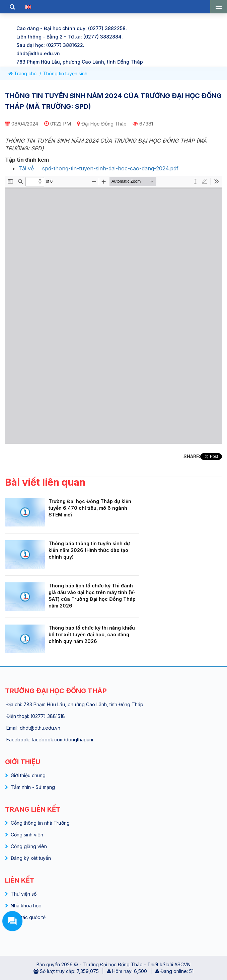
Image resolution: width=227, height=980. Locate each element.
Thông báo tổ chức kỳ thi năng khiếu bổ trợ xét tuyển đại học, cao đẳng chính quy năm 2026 (92, 634)
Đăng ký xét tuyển (31, 858)
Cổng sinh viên (27, 835)
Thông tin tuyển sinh (65, 73)
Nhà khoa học (26, 906)
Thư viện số (24, 894)
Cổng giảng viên (29, 846)
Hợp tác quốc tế (28, 917)
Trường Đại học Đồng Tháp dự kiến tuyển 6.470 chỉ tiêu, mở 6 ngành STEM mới (90, 508)
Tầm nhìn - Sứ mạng (33, 787)
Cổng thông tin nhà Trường (40, 823)
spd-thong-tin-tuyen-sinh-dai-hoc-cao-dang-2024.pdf (110, 168)
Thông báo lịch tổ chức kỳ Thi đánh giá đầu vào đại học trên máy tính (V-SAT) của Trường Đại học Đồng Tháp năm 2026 (92, 596)
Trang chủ (22, 73)
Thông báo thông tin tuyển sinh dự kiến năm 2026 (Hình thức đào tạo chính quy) (89, 550)
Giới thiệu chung (28, 775)
